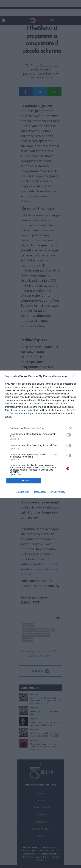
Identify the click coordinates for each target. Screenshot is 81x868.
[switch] (69, 435)
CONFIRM (24, 481)
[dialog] (40, 434)
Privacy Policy (58, 492)
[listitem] (40, 428)
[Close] (75, 376)
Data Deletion (23, 492)
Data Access (40, 492)
